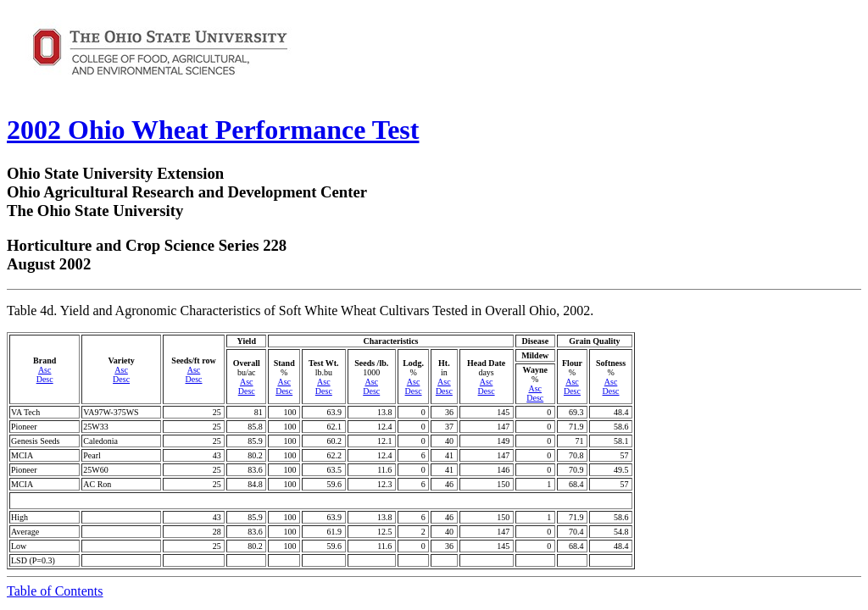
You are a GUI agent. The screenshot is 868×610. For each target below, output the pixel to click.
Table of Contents (55, 591)
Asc (45, 370)
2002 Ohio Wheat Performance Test (213, 130)
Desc (45, 379)
